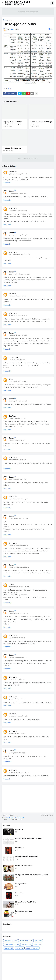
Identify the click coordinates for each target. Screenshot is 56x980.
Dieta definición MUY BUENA (25, 902)
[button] (3, 3)
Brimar (11, 379)
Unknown (13, 172)
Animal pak (19, 829)
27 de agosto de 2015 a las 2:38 (18, 211)
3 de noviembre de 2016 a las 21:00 (19, 567)
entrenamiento (12, 944)
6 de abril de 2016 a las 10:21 (17, 360)
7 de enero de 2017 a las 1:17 (17, 638)
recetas (9, 948)
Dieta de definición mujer (13, 148)
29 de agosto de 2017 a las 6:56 (18, 716)
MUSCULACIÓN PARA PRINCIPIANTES (18, 3)
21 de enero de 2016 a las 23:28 (18, 316)
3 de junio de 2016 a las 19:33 (17, 440)
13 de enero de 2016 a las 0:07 (17, 296)
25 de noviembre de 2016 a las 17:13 (19, 587)
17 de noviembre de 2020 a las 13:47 (19, 772)
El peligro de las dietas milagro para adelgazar (13, 123)
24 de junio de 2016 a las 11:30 (17, 479)
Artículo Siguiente (47, 815)
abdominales (11, 941)
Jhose (11, 584)
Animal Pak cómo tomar (24, 866)
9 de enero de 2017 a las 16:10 (17, 657)
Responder (7, 183)
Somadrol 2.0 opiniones (23, 911)
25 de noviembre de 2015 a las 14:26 (19, 255)
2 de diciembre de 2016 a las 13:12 (18, 613)
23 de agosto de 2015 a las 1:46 (18, 174)
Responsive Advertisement (28, 12)
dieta (10, 20)
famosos (26, 944)
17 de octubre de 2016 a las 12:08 (18, 519)
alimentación (26, 941)
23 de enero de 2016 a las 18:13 (18, 335)
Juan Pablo (13, 357)
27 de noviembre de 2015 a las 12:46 (19, 274)
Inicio (5, 20)
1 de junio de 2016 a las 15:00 (17, 418)
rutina (20, 948)
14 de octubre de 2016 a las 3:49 (18, 499)
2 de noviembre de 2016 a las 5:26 (19, 545)
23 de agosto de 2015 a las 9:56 (18, 193)
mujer (37, 944)
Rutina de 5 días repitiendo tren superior (29, 839)
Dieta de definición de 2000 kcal (27, 857)
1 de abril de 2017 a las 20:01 (17, 679)
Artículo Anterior (8, 815)
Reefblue (12, 416)
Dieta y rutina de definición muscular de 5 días (32, 875)
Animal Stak (19, 893)
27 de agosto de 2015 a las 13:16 (18, 235)
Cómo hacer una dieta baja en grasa (41, 123)
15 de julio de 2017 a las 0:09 (17, 699)
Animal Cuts (19, 848)
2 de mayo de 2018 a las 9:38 (17, 753)
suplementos (32, 948)
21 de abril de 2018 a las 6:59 (17, 733)
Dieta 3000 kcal (21, 884)
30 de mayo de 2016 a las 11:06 (18, 401)
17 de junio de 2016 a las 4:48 (17, 460)
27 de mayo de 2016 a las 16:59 (18, 382)
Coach (11, 191)
